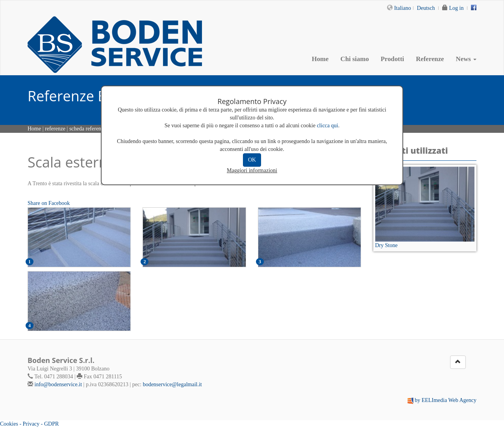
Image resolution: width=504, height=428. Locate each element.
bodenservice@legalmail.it (172, 384)
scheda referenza (88, 129)
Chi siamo (355, 59)
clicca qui (328, 126)
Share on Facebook (49, 203)
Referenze (430, 59)
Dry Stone (386, 245)
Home (320, 59)
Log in (457, 8)
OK (252, 160)
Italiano (403, 8)
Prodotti (392, 59)
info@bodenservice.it (58, 384)
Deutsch (426, 8)
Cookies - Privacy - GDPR (29, 424)
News (466, 59)
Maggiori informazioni (252, 170)
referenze (55, 129)
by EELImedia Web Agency (446, 400)
